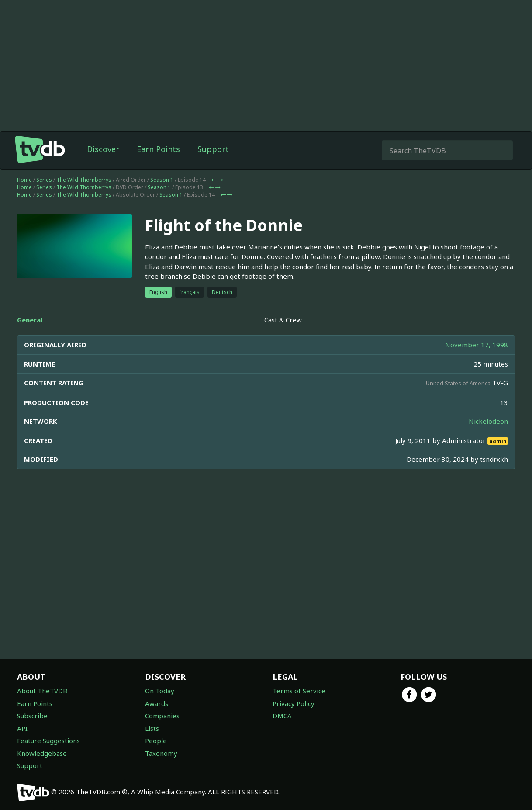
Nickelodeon (488, 421)
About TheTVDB (42, 691)
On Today (160, 691)
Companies (162, 716)
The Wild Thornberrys (84, 180)
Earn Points (158, 149)
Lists (152, 728)
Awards (157, 703)
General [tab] (30, 320)
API (22, 728)
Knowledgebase (42, 753)
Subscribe (32, 716)
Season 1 (162, 180)
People (156, 741)
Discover (103, 149)
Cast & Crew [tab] (283, 320)
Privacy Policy (294, 703)
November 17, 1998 (477, 345)
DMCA (282, 716)
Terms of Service (299, 691)
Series (44, 180)
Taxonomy (161, 753)
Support (213, 149)
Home (24, 180)
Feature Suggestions (48, 741)
